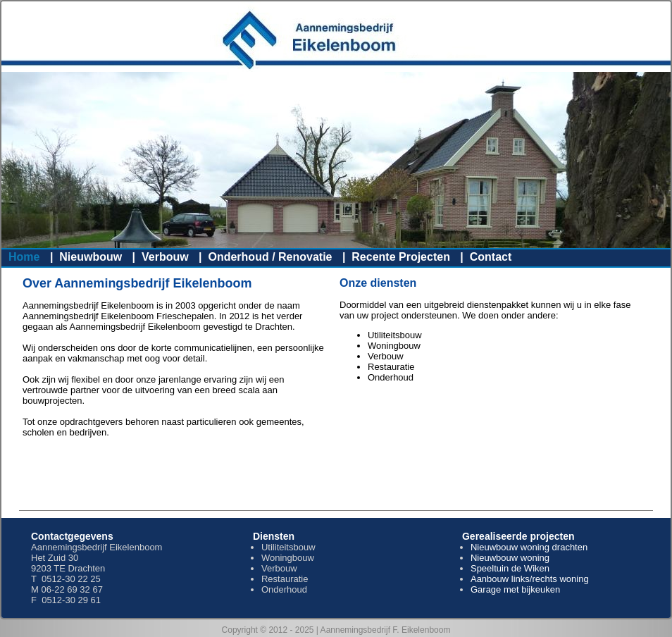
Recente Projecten (401, 257)
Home (24, 257)
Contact (491, 257)
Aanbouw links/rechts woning (530, 579)
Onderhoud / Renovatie (270, 257)
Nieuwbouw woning (510, 558)
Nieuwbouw (91, 257)
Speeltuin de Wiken (510, 568)
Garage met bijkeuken (515, 589)
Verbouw (165, 257)
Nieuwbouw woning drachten (529, 547)
